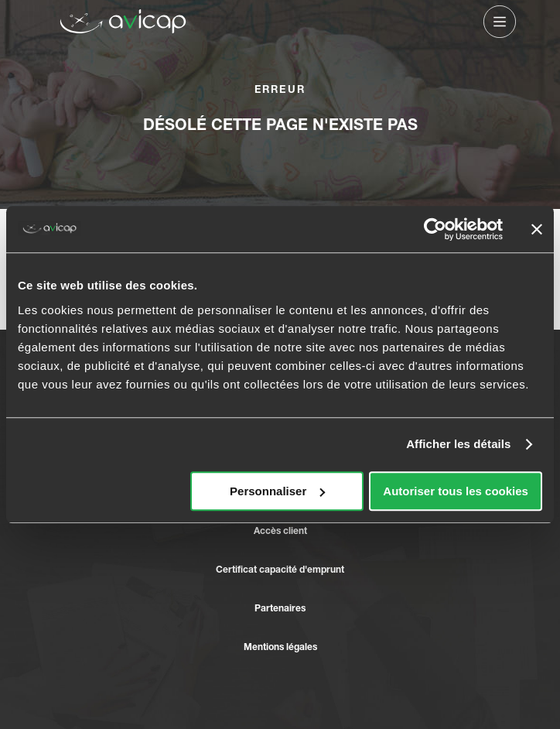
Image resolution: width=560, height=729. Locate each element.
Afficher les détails (458, 444)
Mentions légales (280, 647)
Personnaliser (277, 491)
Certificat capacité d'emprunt (280, 569)
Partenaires (280, 608)
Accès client (280, 530)
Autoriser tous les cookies (456, 491)
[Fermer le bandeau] (537, 229)
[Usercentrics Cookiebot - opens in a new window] (435, 229)
